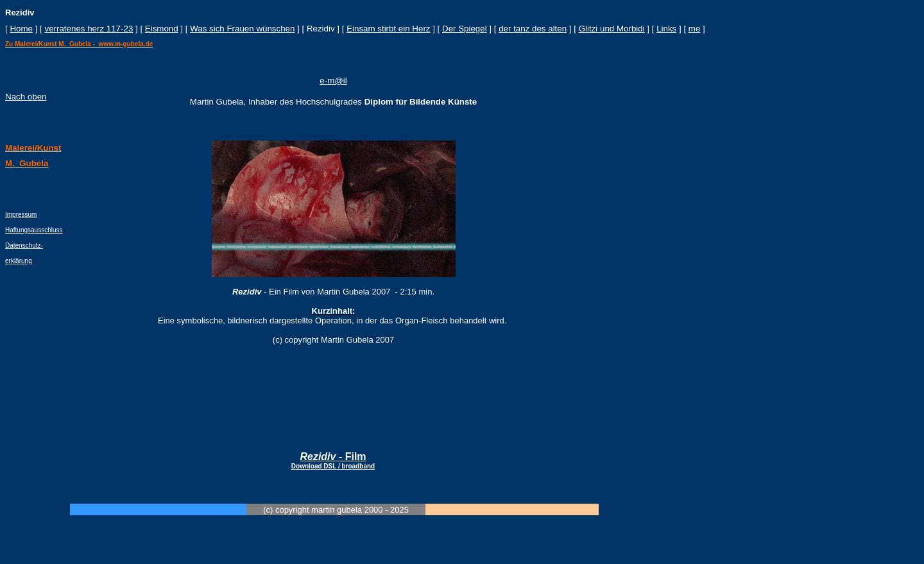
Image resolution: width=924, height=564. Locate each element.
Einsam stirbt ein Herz (388, 29)
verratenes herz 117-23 (89, 29)
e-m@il (333, 81)
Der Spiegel (465, 29)
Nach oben (26, 97)
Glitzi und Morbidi (612, 29)
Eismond (162, 29)
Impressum (21, 215)
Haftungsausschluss (34, 230)
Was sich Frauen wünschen (242, 29)
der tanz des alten (533, 29)
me (695, 29)
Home (21, 29)
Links (666, 29)
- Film (333, 460)
